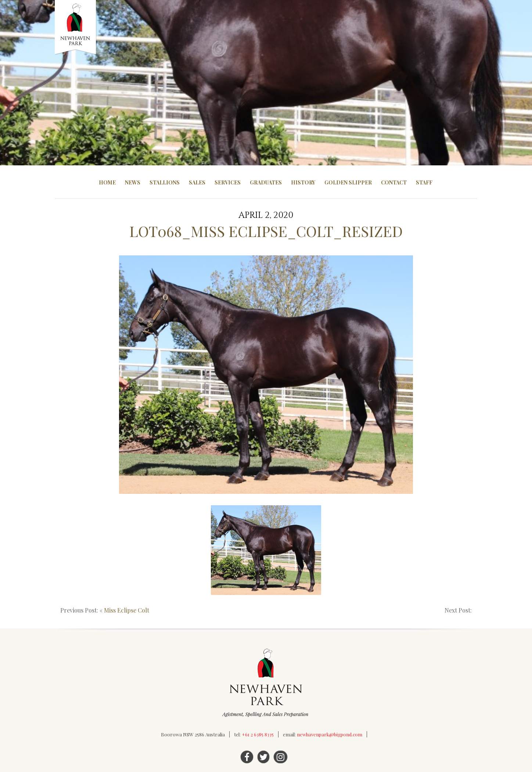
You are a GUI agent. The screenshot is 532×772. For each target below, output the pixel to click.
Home (107, 182)
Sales (197, 182)
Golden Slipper (348, 182)
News (133, 182)
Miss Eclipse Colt (127, 610)
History (303, 182)
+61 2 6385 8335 (258, 734)
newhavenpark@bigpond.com (330, 734)
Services (228, 182)
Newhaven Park (76, 28)
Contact (394, 182)
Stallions (165, 182)
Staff (424, 182)
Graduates (266, 182)
